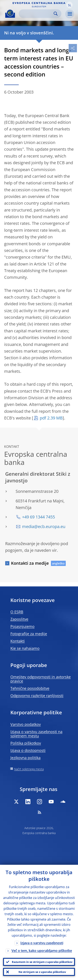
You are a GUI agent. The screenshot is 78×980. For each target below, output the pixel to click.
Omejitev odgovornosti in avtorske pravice (41, 679)
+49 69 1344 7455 (38, 517)
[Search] (37, 14)
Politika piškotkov (26, 743)
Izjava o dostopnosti (28, 750)
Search (56, 14)
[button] (69, 5)
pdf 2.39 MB (51, 418)
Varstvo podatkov (26, 724)
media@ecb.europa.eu (44, 526)
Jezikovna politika (25, 758)
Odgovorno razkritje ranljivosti (37, 696)
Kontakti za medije (30, 563)
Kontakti (18, 641)
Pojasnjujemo (22, 626)
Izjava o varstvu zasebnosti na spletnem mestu (36, 734)
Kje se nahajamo (25, 648)
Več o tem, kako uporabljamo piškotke (42, 951)
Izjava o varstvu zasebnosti (42, 943)
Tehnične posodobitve (30, 688)
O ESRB (17, 612)
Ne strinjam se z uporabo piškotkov (42, 972)
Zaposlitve (19, 619)
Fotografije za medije (29, 634)
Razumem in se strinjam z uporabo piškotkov (42, 962)
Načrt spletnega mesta (29, 769)
